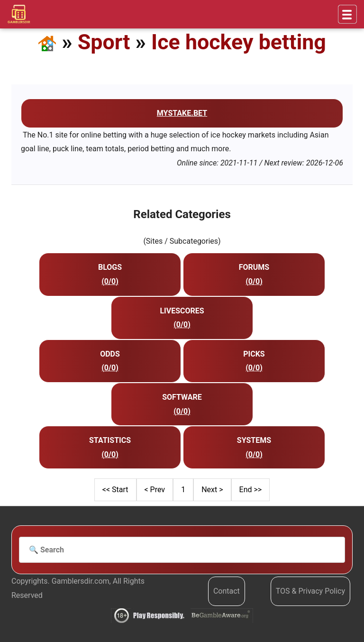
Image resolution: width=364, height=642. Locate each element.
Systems (254, 440)
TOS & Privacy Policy (310, 591)
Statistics (110, 440)
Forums (254, 267)
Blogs (110, 267)
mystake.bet (182, 113)
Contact (227, 591)
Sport (104, 42)
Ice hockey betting (239, 42)
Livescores (182, 311)
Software (182, 397)
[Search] (182, 550)
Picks (254, 354)
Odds (110, 354)
